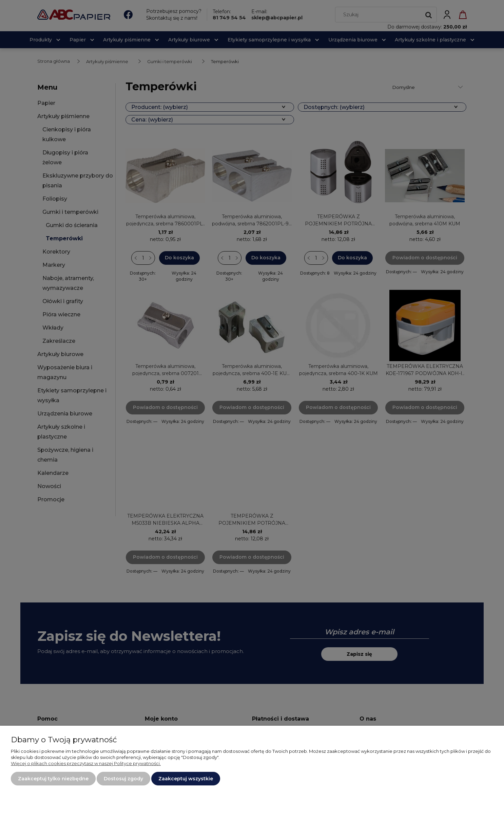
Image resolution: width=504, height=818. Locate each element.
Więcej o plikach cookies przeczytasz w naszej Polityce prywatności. (86, 763)
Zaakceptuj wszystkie (186, 779)
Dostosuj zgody (123, 779)
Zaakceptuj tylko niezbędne (53, 779)
